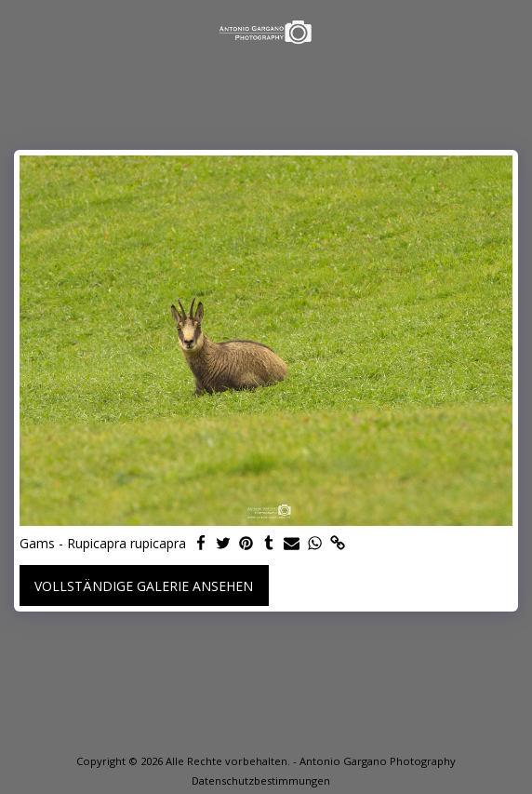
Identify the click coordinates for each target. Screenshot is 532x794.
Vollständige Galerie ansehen (144, 586)
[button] (20, 31)
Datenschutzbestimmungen (261, 781)
